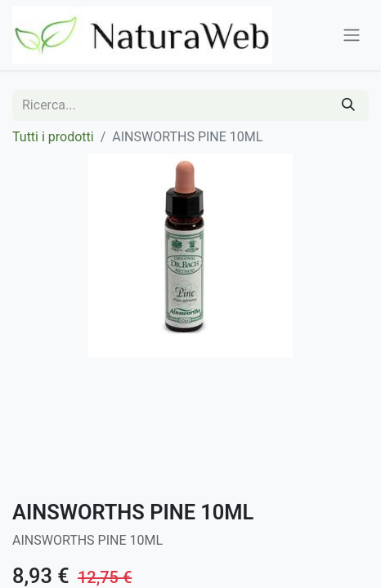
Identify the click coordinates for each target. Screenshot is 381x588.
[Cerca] (348, 105)
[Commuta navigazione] (352, 36)
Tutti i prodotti (53, 137)
